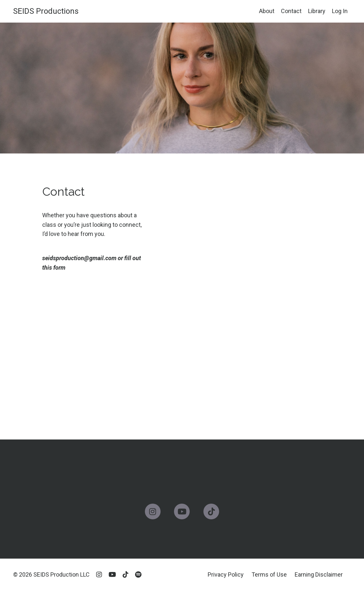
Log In (340, 11)
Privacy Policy (226, 574)
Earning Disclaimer (319, 574)
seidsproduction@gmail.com (79, 258)
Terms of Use (269, 574)
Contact (291, 11)
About (267, 11)
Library (317, 11)
